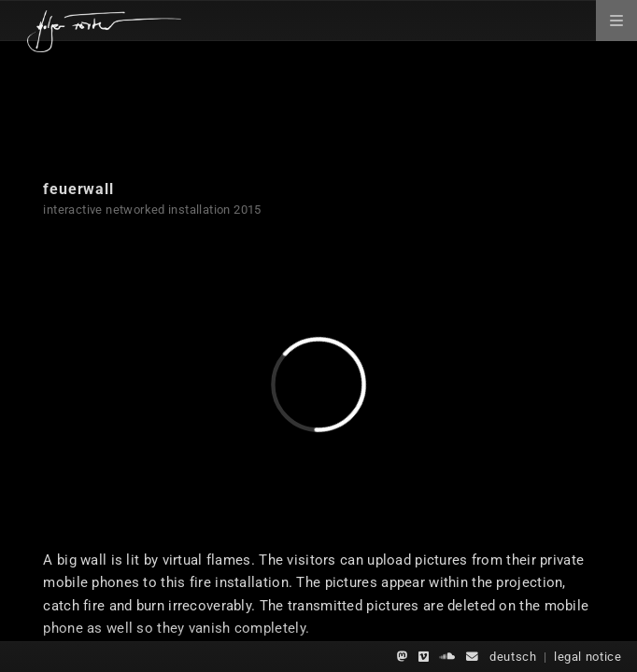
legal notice (588, 657)
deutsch (513, 657)
